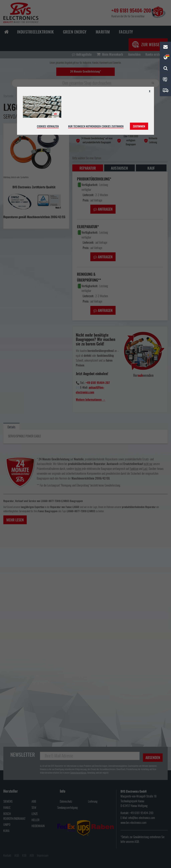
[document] (85, 111)
